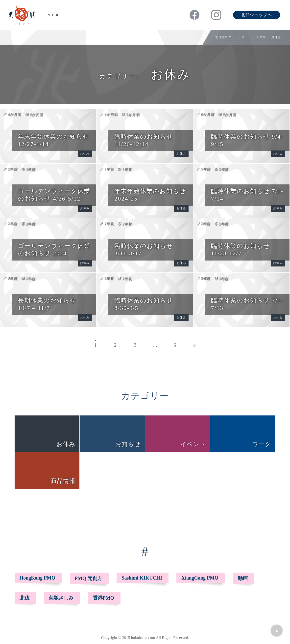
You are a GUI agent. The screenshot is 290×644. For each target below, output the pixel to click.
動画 (243, 578)
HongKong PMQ (37, 578)
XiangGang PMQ (200, 578)
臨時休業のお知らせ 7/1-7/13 (247, 304)
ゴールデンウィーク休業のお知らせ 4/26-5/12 (54, 195)
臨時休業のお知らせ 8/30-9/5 (144, 304)
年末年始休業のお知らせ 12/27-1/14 (54, 140)
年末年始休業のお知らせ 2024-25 (150, 195)
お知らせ (128, 444)
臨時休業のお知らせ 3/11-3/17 (144, 250)
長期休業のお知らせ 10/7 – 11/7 (47, 304)
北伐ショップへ (257, 15)
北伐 (24, 598)
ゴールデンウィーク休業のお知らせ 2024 (54, 250)
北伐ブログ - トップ (230, 37)
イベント (193, 444)
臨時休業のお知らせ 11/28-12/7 (241, 250)
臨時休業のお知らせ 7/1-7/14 (247, 195)
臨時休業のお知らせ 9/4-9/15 (247, 140)
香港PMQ (104, 598)
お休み (85, 154)
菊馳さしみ (61, 598)
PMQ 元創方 (89, 578)
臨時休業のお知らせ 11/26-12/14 (144, 140)
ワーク (262, 444)
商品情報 (63, 481)
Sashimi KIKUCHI (142, 578)
